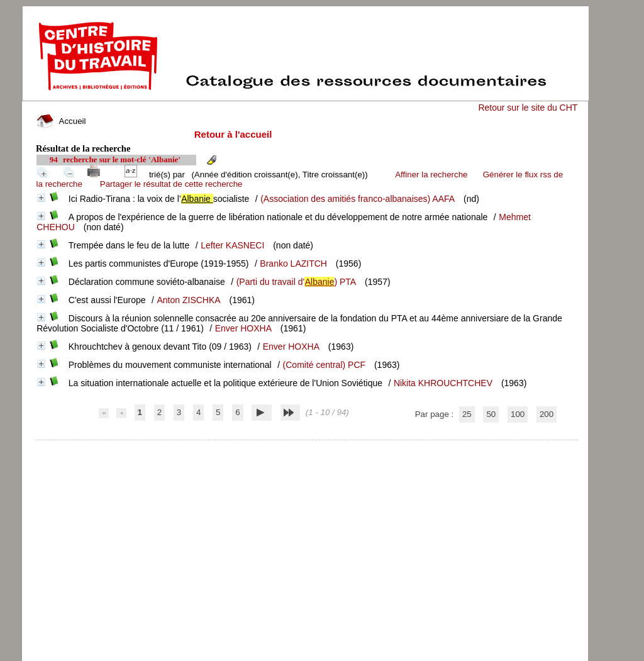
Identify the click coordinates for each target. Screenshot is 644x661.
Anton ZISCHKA (189, 300)
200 (547, 414)
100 (518, 414)
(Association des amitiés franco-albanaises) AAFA (358, 199)
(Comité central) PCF (324, 365)
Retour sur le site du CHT (528, 108)
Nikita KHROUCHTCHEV (443, 383)
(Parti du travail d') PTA (297, 282)
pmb (307, 448)
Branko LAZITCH (293, 264)
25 (467, 414)
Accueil (61, 121)
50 (491, 414)
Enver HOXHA (243, 328)
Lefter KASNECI (232, 245)
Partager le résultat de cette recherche (171, 184)
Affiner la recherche (431, 175)
